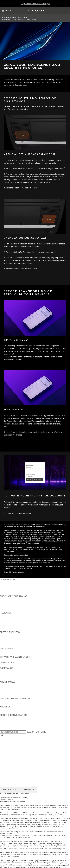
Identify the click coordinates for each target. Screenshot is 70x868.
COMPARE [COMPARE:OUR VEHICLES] (5, 588)
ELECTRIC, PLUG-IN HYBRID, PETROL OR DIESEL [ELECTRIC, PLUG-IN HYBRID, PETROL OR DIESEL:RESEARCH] (25, 629)
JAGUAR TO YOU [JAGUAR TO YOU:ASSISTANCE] (8, 679)
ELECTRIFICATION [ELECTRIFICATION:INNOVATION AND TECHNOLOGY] (9, 701)
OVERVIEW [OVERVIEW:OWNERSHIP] (6, 651)
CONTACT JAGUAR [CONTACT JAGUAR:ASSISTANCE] (9, 671)
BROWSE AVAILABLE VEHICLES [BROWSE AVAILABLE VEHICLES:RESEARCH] (16, 627)
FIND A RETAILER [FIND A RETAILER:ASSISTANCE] (9, 674)
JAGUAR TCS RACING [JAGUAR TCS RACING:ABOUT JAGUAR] (11, 690)
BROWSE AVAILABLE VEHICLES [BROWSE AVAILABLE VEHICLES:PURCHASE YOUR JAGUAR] (16, 610)
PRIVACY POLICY (9, 760)
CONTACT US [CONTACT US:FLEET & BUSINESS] (7, 646)
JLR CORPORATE (9, 752)
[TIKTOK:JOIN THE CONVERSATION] (5, 721)
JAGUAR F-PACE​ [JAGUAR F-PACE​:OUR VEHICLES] (8, 582)
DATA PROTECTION (10, 749)
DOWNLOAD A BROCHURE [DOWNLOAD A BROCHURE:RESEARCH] (13, 616)
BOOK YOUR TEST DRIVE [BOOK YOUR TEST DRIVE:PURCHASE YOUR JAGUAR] (13, 605)
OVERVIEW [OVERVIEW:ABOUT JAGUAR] (6, 685)
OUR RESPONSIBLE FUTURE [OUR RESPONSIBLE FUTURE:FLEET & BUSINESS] (15, 640)
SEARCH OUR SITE (36, 732)
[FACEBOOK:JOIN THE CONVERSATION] (7, 726)
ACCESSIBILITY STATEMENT (14, 755)
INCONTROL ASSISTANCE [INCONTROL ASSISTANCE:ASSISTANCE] (13, 676)
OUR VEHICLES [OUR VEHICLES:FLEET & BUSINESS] (8, 638)
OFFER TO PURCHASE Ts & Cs (15, 746)
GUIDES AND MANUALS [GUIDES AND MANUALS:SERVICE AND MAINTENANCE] (12, 660)
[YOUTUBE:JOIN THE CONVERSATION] (6, 723)
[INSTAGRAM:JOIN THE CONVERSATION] (7, 718)
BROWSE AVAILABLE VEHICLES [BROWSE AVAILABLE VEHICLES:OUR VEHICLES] (16, 591)
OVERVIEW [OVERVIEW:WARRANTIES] (6, 665)
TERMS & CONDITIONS (12, 744)
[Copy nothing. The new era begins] (35, 4)
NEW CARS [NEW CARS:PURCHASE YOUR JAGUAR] (6, 599)
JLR (2, 709)
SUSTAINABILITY (8, 712)
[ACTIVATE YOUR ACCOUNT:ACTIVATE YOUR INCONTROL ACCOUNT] (18, 514)
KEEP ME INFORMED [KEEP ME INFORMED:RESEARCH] (11, 618)
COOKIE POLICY (8, 757)
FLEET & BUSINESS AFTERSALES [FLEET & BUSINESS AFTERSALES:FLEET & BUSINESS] (17, 643)
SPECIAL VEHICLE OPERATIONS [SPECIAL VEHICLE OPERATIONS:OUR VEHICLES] (16, 585)
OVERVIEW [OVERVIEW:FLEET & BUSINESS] (6, 635)
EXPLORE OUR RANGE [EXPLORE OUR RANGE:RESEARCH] (12, 621)
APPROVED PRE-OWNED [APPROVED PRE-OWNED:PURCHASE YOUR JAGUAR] (13, 602)
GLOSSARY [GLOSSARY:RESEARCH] (6, 624)
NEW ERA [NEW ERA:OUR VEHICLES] (5, 593)
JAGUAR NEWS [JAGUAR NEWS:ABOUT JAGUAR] (8, 687)
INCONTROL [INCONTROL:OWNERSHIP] (6, 654)
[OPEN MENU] (7, 11)
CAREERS (5, 741)
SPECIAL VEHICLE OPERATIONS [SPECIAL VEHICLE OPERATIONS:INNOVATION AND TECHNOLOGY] (16, 704)
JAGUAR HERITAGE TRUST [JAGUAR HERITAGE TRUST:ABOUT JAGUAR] (14, 696)
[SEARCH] (2, 735)
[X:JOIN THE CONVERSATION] (2, 729)
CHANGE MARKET (9, 738)
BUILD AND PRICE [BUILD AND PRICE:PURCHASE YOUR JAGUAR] (9, 607)
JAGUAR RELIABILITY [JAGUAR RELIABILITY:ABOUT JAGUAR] (11, 693)
